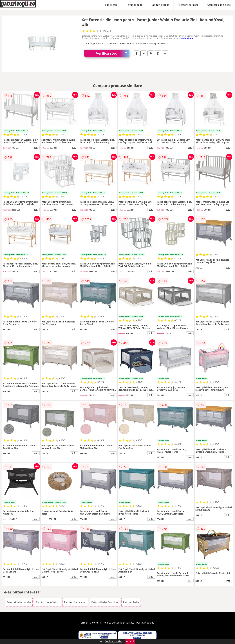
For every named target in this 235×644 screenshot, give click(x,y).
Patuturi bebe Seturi (47, 602)
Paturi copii (112, 5)
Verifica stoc (112, 53)
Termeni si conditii (90, 623)
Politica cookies (145, 623)
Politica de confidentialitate (119, 623)
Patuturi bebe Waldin (19, 602)
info (36, 147)
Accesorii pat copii (188, 5)
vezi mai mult (188, 38)
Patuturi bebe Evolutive (105, 602)
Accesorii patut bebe (219, 5)
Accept (130, 641)
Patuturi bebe (134, 5)
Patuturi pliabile (160, 5)
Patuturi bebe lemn (75, 602)
